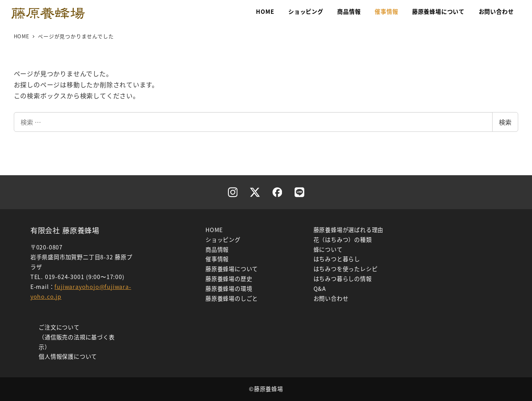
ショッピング (223, 240)
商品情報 (217, 249)
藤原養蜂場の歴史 (229, 279)
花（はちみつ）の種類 (343, 240)
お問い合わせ (331, 298)
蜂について (328, 249)
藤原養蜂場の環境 (229, 289)
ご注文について (59, 327)
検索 (505, 122)
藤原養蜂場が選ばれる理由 (349, 230)
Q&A (320, 289)
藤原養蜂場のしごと (232, 298)
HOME (214, 230)
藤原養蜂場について (232, 269)
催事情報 (217, 259)
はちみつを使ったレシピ (346, 269)
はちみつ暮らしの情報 (343, 279)
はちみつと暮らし (337, 259)
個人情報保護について (68, 356)
